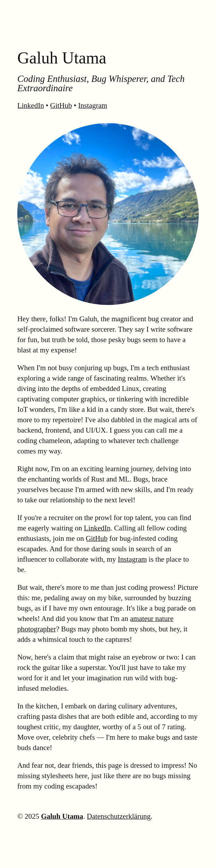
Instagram (93, 105)
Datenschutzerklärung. (120, 816)
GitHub (61, 105)
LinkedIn (31, 105)
